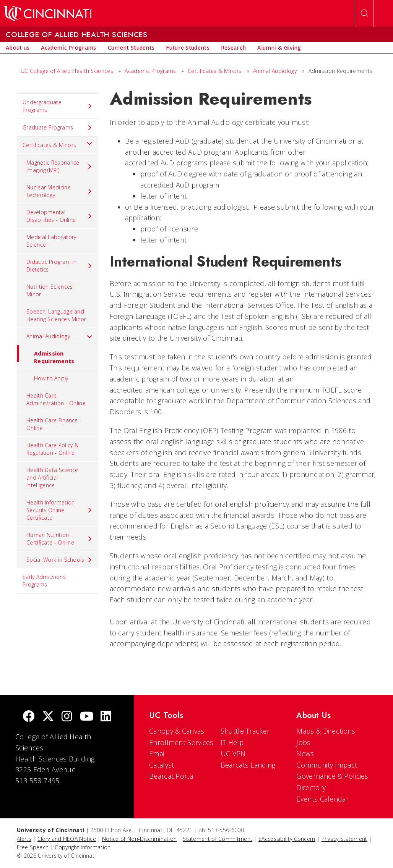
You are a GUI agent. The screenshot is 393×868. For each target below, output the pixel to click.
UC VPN (233, 753)
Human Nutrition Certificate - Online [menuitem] (59, 539)
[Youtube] (87, 717)
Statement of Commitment (218, 839)
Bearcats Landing (248, 765)
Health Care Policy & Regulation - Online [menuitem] (52, 449)
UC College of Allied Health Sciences (68, 71)
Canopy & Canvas (177, 731)
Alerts (24, 839)
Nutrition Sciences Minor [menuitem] (50, 290)
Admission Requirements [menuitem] (46, 355)
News (305, 753)
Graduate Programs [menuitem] (58, 128)
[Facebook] (29, 717)
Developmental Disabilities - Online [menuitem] (59, 216)
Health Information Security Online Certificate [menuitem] (59, 510)
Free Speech (33, 847)
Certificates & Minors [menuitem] (58, 143)
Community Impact (327, 765)
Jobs (303, 742)
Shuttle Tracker (245, 731)
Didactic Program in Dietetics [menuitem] (59, 266)
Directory (311, 787)
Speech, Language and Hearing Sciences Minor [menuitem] (56, 315)
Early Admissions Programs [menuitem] (44, 581)
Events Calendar (322, 799)
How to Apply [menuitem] (51, 378)
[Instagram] (67, 717)
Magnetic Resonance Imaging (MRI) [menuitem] (59, 166)
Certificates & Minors (214, 71)
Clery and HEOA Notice (67, 839)
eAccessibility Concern (287, 839)
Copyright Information (83, 847)
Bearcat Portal (172, 776)
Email (158, 753)
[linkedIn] (106, 717)
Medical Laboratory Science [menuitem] (51, 241)
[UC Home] (48, 13)
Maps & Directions (326, 731)
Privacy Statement (344, 839)
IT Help (232, 742)
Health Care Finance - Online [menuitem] (54, 424)
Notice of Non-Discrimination (139, 839)
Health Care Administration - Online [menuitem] (56, 399)
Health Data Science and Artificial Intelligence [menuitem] (52, 478)
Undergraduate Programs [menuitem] (58, 106)
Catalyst (162, 765)
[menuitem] (18, 48)
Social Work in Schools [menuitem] (59, 560)
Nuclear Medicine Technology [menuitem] (59, 191)
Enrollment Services (181, 742)
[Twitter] (48, 717)
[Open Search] (364, 13)
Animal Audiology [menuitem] (59, 336)
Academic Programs (150, 71)
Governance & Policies (332, 776)
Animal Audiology (275, 71)
